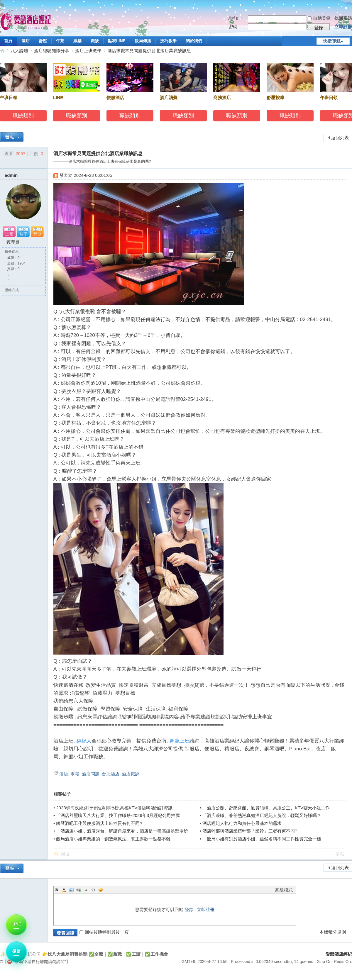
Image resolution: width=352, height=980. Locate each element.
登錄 (189, 909)
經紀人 (84, 741)
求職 (75, 774)
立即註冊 (343, 27)
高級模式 (284, 890)
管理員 (13, 242)
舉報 (340, 854)
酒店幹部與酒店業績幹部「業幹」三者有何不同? (250, 831)
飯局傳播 (143, 41)
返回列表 (340, 138)
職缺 (95, 41)
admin (11, 175)
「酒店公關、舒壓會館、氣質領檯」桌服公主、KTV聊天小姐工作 (266, 808)
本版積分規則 (333, 932)
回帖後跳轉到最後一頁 (104, 932)
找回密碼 (343, 18)
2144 (38, 229)
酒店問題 (91, 774)
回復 (65, 854)
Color (64, 890)
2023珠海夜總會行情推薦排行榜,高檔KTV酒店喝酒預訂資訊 (114, 808)
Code (93, 890)
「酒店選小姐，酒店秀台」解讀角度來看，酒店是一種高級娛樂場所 (122, 831)
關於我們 (194, 41)
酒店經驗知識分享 (52, 51)
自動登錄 (319, 18)
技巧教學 (168, 41)
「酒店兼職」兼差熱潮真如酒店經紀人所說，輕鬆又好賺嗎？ (262, 815)
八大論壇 (19, 51)
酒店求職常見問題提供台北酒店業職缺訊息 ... (152, 51)
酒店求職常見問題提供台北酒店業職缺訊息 (98, 154)
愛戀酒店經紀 (2, 51)
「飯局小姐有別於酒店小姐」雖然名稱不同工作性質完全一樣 (262, 839)
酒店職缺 (131, 774)
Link (79, 890)
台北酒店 (111, 774)
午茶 (60, 41)
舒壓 (43, 41)
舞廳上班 (180, 741)
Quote (86, 890)
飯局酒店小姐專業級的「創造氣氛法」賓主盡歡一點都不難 (113, 839)
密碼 (233, 27)
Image (71, 890)
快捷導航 (332, 41)
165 (24, 229)
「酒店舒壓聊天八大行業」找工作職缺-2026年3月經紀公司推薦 (118, 815)
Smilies (101, 890)
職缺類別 (24, 116)
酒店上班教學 (88, 51)
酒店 (26, 41)
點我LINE (117, 41)
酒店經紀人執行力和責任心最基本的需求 (242, 823)
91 (10, 229)
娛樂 (77, 41)
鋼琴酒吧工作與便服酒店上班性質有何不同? (99, 823)
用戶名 (233, 18)
